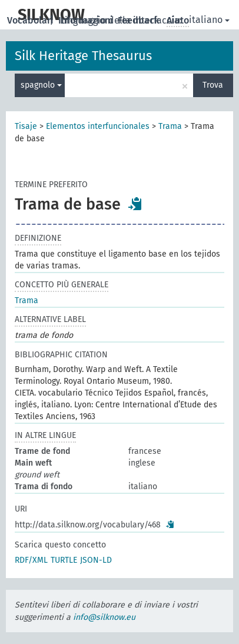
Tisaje (26, 126)
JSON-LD (96, 560)
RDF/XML (31, 560)
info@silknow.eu (104, 617)
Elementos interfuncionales (98, 126)
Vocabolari (31, 20)
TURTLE (64, 560)
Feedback (140, 20)
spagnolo (41, 85)
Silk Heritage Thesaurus (83, 56)
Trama (170, 126)
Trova (213, 85)
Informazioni (87, 20)
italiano (209, 20)
